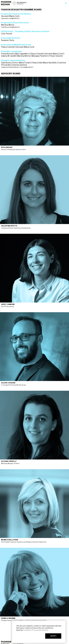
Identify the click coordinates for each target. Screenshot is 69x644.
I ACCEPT (53, 636)
